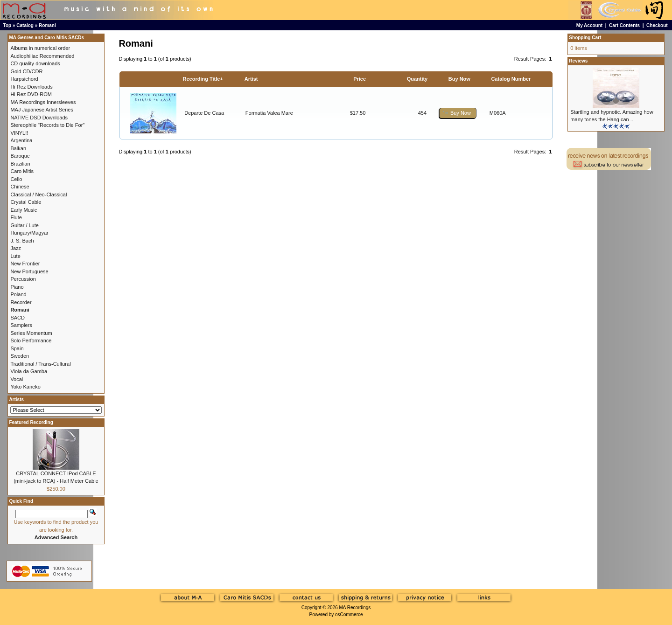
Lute (15, 256)
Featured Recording (31, 422)
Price (360, 79)
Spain (17, 348)
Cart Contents (624, 25)
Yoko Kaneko (25, 387)
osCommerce (349, 615)
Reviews (578, 61)
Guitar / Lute (24, 225)
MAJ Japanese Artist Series (42, 110)
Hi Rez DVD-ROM (31, 94)
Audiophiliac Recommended (42, 56)
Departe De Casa (204, 113)
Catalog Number (511, 79)
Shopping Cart (585, 38)
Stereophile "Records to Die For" (47, 125)
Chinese (20, 187)
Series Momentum (31, 333)
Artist (251, 79)
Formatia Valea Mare (269, 113)
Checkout (657, 25)
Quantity (417, 79)
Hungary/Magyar (29, 233)
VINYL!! (19, 133)
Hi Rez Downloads (31, 87)
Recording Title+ (203, 79)
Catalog (25, 25)
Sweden (20, 356)
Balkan (18, 148)
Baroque (20, 156)
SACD (17, 318)
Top (7, 25)
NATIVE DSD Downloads (39, 118)
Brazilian (20, 164)
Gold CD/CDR (26, 71)
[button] (458, 113)
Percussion (23, 279)
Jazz (16, 248)
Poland (18, 294)
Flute (16, 217)
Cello (16, 179)
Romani (47, 25)
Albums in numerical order (40, 48)
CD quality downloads (35, 63)
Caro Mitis (22, 171)
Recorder (21, 302)
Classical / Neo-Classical (38, 194)
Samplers (21, 325)
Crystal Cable (26, 202)
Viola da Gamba (29, 371)
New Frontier (25, 264)
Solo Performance (31, 340)
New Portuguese (29, 271)
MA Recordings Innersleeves (43, 102)
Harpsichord (24, 79)
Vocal (17, 379)
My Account (589, 25)
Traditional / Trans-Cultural (40, 364)
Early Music (24, 210)
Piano (17, 287)
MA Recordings (355, 608)
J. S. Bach (22, 241)
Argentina (21, 140)
